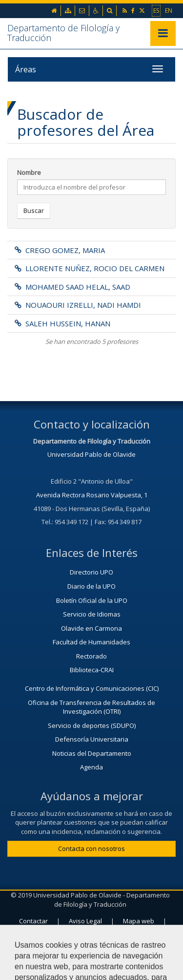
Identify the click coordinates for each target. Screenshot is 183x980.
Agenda (91, 767)
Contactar (33, 921)
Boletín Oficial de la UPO (92, 600)
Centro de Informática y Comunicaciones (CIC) (92, 688)
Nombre (29, 172)
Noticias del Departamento (92, 753)
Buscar (34, 211)
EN (169, 10)
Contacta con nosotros (91, 849)
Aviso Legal (85, 921)
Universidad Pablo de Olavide (91, 454)
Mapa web (139, 921)
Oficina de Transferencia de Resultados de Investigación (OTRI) (91, 707)
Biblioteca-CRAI (92, 670)
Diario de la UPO (91, 586)
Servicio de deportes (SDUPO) (92, 725)
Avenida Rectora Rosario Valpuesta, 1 (92, 495)
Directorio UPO (91, 572)
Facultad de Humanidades (91, 642)
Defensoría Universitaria (92, 739)
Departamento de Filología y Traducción (63, 33)
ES (156, 10)
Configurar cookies (91, 944)
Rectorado (91, 656)
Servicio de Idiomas (92, 614)
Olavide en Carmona (91, 628)
